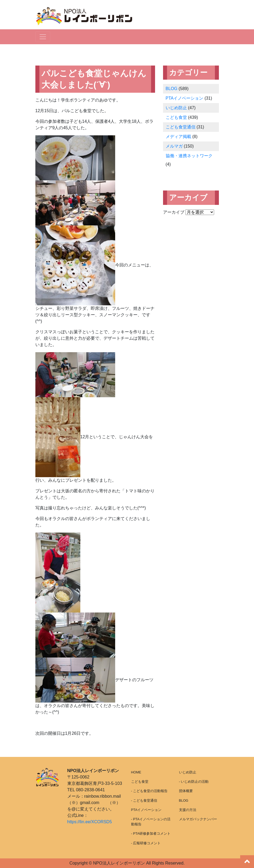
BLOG (172, 89)
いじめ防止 (176, 108)
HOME (136, 772)
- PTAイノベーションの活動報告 (151, 822)
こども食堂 (176, 117)
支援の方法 (188, 810)
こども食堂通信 (181, 127)
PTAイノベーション (185, 98)
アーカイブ (174, 212)
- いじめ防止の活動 (194, 782)
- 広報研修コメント (146, 843)
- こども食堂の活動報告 (149, 791)
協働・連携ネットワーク (189, 156)
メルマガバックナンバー (198, 819)
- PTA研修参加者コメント (151, 833)
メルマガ (174, 146)
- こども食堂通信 (144, 800)
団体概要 (186, 791)
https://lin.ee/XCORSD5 (90, 822)
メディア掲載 (178, 137)
